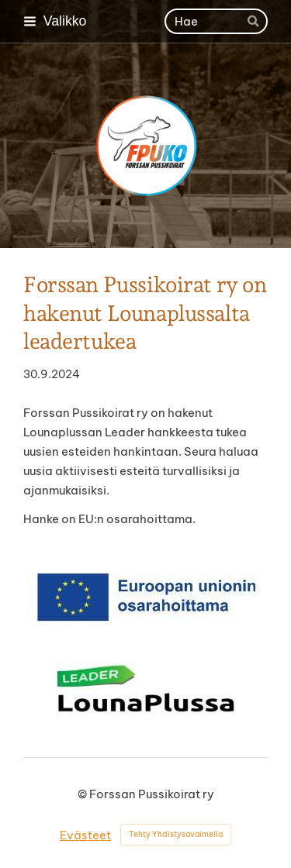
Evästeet (85, 835)
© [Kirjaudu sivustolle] (83, 794)
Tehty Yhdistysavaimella (176, 834)
